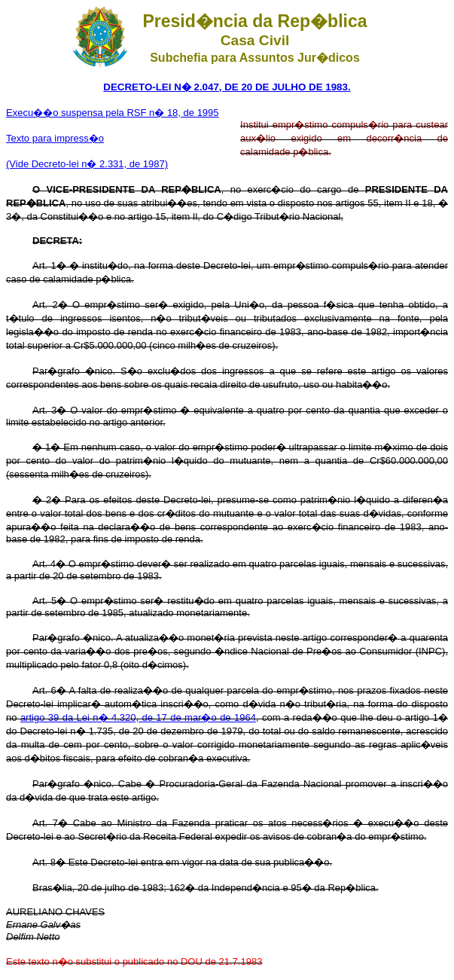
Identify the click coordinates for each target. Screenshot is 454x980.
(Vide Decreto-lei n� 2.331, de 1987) (87, 164)
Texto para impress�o (55, 138)
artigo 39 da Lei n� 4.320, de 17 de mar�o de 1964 (138, 717)
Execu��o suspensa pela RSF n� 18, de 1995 (113, 113)
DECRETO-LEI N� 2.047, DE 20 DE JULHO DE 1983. (227, 87)
